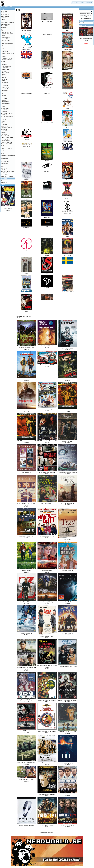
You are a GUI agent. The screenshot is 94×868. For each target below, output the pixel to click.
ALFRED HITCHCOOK (7, 34)
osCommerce (50, 834)
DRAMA (4, 57)
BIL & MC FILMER (6, 40)
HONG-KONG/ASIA (6, 68)
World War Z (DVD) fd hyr (26, 602)
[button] (75, 3)
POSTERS (4, 152)
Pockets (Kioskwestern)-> (7, 137)
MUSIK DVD (5, 82)
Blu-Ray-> (3, 18)
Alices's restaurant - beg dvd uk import (47, 731)
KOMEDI (4, 78)
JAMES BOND (5, 73)
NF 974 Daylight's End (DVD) (47, 825)
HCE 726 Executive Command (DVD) (68, 732)
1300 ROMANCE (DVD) (26, 472)
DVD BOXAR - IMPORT (26, 112)
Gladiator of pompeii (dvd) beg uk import (68, 700)
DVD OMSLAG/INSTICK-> (7, 113)
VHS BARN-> (4, 168)
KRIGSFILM (5, 79)
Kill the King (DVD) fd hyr (68, 570)
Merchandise (4, 129)
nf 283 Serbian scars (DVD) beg (47, 472)
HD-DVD (3, 121)
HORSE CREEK (6, 69)
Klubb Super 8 (5, 76)
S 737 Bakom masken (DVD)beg (47, 794)
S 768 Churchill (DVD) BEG (26, 410)
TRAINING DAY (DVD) (68, 441)
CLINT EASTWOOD (7, 50)
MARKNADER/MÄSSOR (7, 128)
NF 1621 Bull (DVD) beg (68, 763)
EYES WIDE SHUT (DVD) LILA (47, 346)
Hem (3, 7)
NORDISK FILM (5, 87)
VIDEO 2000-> (5, 175)
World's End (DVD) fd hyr (68, 633)
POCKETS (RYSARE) (6, 142)
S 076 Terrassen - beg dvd (47, 763)
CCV (3, 47)
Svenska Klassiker (6, 103)
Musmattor (4, 133)
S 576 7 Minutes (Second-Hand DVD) (26, 763)
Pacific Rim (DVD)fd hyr (26, 633)
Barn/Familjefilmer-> (7, 37)
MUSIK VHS (4, 131)
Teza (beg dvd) (68, 539)
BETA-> (3, 13)
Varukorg (81, 21)
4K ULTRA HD (5, 11)
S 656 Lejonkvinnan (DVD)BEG (26, 780)
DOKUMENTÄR (47, 93)
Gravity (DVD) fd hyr (68, 602)
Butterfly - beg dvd (26, 571)
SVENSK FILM (5, 102)
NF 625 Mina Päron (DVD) (47, 503)
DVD (11, 7)
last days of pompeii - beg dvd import (47, 700)
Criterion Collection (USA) (26, 93)
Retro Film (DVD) (6, 89)
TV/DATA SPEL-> (5, 163)
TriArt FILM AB (5, 105)
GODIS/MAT (4, 120)
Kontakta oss (4, 182)
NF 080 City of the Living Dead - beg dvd (47, 441)
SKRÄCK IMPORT (6, 97)
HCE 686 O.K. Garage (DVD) (26, 536)
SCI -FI (3, 92)
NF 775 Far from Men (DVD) (68, 503)
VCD (2, 165)
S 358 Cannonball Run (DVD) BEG (47, 365)
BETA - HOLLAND (5, 14)
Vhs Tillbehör (4, 173)
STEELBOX (5, 99)
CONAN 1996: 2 (8, 209)
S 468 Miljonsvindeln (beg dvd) (47, 409)
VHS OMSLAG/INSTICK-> (7, 171)
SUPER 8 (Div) (5, 158)
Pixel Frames (4, 134)
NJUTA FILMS (5, 86)
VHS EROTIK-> (5, 170)
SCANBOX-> (5, 91)
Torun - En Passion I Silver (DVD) (26, 825)
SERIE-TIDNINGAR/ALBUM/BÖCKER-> (9, 155)
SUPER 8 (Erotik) (5, 160)
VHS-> (3, 166)
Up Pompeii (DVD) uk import (26, 700)
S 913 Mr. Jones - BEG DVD (68, 348)
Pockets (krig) (4, 139)
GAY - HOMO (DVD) (47, 131)
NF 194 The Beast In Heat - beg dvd (68, 410)
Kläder (3, 123)
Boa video (51, 832)
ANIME (3, 36)
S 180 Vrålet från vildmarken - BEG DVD (26, 379)
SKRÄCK (4, 95)
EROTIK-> (4, 63)
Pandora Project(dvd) (47, 571)
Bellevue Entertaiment (7, 39)
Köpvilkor (3, 181)
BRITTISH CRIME (6, 42)
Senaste (3, 185)
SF (2, 94)
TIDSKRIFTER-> (5, 162)
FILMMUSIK (4, 118)
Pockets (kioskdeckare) (7, 136)
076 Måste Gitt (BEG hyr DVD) (47, 536)
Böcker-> (3, 19)
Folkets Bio (4, 65)
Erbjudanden (82, 25)
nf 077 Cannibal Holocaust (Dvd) (26, 348)
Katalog (7, 7)
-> (3, 31)
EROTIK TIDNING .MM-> (7, 116)
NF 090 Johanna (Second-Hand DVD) (68, 472)
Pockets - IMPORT (6, 147)
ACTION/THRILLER (6, 32)
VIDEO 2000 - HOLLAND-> (8, 176)
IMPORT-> (4, 71)
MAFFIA (4, 81)
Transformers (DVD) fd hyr (47, 602)
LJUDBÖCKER (5, 126)
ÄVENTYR (4, 111)
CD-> (2, 29)
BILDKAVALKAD (5, 16)
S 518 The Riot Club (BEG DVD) (68, 794)
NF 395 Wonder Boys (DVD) (68, 825)
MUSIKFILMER (5, 84)
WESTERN (4, 110)
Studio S (4, 100)
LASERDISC (4, 124)
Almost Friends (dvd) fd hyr (47, 636)
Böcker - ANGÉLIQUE (6, 21)
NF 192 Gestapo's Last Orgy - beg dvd (26, 441)
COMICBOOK (5, 52)
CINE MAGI (4, 48)
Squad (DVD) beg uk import (26, 731)
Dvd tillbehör (4, 115)
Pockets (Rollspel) (5, 141)
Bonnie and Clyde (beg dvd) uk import (68, 666)
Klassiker (4, 74)
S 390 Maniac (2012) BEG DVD (68, 379)
